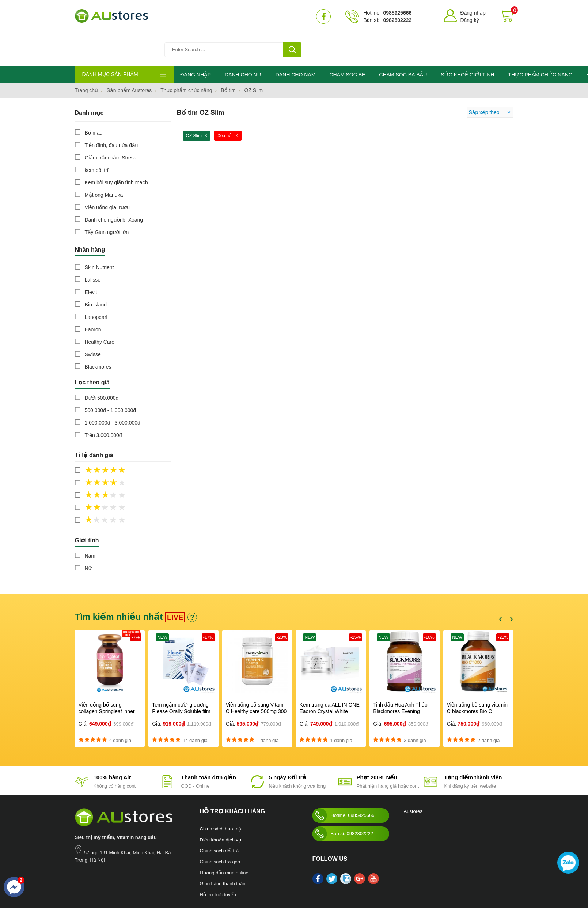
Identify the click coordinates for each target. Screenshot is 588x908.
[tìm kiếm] (292, 16)
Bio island (96, 272)
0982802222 (397, 20)
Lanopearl (96, 285)
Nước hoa (85, 879)
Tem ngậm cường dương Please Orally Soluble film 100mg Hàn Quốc (181, 679)
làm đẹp (271, 879)
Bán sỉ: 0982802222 (343, 801)
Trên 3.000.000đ (103, 403)
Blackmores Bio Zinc (241, 879)
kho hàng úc (294, 879)
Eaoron (93, 297)
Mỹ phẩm (209, 879)
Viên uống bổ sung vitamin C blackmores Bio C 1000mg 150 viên (477, 679)
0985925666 (397, 13)
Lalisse (93, 247)
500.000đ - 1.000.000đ (111, 378)
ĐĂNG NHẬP (196, 42)
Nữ (88, 536)
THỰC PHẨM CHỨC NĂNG (540, 42)
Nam (90, 523)
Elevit (91, 260)
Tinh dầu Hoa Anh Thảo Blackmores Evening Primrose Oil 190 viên (400, 679)
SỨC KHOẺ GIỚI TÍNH (467, 42)
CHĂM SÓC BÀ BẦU (403, 42)
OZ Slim (194, 103)
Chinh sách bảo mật (221, 796)
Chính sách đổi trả (219, 818)
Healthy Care (100, 309)
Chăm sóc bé (147, 879)
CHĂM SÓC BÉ (347, 42)
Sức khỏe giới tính (180, 879)
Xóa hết (225, 103)
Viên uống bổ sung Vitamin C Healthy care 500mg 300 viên (257, 679)
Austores (413, 779)
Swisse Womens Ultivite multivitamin (344, 879)
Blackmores (98, 334)
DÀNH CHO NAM (296, 42)
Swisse (93, 322)
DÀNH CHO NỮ (243, 42)
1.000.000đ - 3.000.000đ (113, 390)
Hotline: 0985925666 (344, 783)
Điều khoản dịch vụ (221, 807)
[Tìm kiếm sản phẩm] (234, 16)
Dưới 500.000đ (102, 365)
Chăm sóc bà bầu (114, 879)
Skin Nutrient (99, 235)
